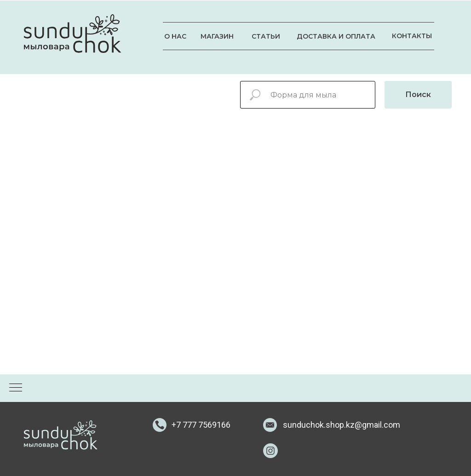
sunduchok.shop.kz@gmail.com (342, 425)
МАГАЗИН (217, 36)
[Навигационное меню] (16, 388)
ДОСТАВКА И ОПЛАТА (336, 36)
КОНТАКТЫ (412, 36)
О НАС (175, 36)
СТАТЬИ (266, 36)
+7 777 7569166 (201, 425)
